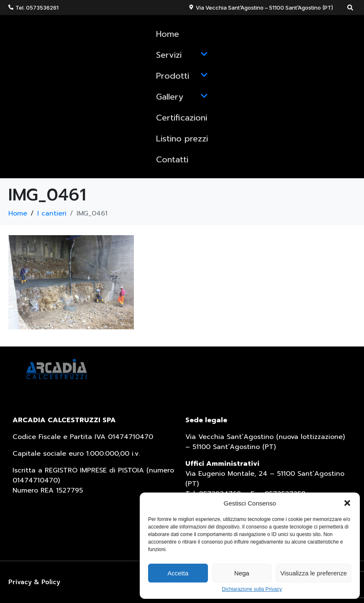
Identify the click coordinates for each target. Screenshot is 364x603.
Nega (242, 573)
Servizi (182, 55)
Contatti (172, 159)
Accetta (178, 573)
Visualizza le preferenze (314, 573)
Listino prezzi (182, 139)
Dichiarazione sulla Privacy (252, 589)
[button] (347, 503)
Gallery (182, 97)
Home (168, 34)
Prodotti (182, 76)
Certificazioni (182, 118)
